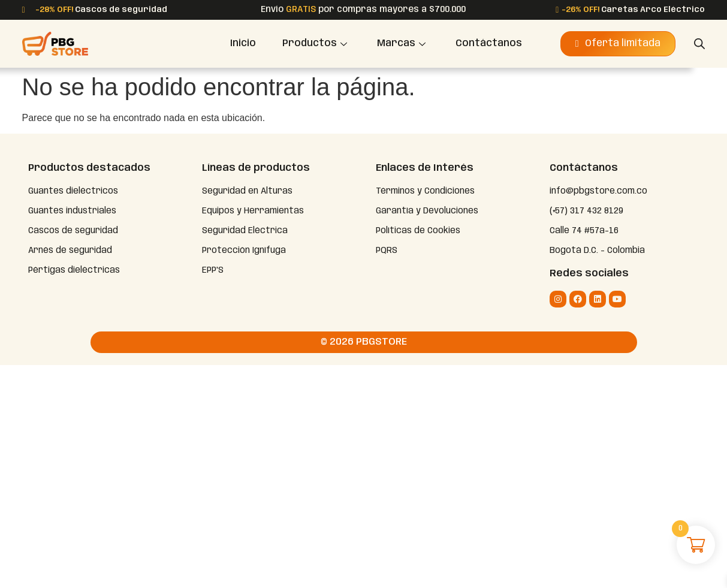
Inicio (243, 43)
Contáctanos (489, 43)
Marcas (401, 43)
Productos (315, 43)
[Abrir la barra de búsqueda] (699, 44)
